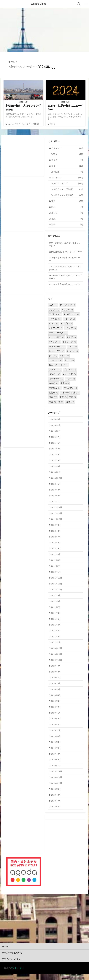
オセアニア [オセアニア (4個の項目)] (55, 332)
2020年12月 (57, 653)
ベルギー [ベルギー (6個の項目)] (54, 378)
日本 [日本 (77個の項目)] (53, 401)
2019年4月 (56, 754)
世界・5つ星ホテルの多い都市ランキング (65, 245)
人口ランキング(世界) (30, 124)
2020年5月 (56, 695)
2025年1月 (56, 447)
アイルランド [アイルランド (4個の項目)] (67, 309)
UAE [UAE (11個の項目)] (53, 309)
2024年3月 (56, 471)
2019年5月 (56, 748)
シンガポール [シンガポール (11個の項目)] (57, 350)
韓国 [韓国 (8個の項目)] (52, 406)
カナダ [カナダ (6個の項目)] (71, 341)
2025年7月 (56, 441)
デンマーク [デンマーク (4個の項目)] (55, 364)
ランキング (67, 178)
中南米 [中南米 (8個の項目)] (53, 387)
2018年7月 (56, 807)
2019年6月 (56, 742)
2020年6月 (56, 689)
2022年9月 (56, 529)
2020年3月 (56, 706)
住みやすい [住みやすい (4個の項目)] (70, 392)
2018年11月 (57, 783)
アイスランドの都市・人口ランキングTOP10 (65, 272)
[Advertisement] (44, 30)
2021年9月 (56, 600)
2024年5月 (56, 465)
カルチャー (67, 148)
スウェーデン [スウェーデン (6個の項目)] (56, 355)
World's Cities (18, 974)
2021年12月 (57, 582)
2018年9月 (56, 795)
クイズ (67, 160)
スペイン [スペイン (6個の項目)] (72, 355)
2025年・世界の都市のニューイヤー (64, 290)
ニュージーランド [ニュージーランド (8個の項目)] (58, 369)
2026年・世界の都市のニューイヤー (64, 263)
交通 (67, 201)
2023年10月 (57, 482)
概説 (67, 219)
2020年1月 (56, 718)
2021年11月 (57, 588)
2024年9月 (56, 453)
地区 (67, 207)
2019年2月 (56, 765)
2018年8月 (56, 801)
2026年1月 (56, 435)
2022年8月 (56, 535)
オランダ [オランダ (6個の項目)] (70, 332)
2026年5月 (56, 423)
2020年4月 (56, 701)
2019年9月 (56, 724)
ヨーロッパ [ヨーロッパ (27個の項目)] (56, 383)
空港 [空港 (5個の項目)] (73, 401)
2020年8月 (56, 677)
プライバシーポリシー (12, 965)
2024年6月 (56, 459)
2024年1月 (56, 476)
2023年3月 (56, 494)
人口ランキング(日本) (68, 196)
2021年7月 (56, 612)
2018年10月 (57, 789)
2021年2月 (56, 642)
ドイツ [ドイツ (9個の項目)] (69, 364)
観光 (68, 154)
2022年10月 (57, 524)
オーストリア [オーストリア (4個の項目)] (56, 341)
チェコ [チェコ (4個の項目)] (64, 360)
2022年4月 (56, 559)
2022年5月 (56, 553)
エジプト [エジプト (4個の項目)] (66, 327)
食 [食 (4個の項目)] (61, 406)
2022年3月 (56, 565)
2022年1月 (56, 577)
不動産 (68, 172)
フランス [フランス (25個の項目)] (55, 373)
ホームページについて (12, 959)
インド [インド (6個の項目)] (53, 327)
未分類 (53, 124)
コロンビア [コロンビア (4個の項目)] (69, 346)
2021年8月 (56, 606)
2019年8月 (56, 730)
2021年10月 (57, 594)
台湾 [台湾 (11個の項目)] (75, 396)
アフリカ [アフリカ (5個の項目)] (67, 314)
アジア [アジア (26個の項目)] (54, 314)
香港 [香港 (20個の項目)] (70, 406)
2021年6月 (56, 618)
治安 (67, 225)
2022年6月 (56, 547)
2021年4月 (56, 630)
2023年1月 (56, 506)
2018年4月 (56, 813)
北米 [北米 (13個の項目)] (65, 396)
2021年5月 (56, 624)
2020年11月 (57, 659)
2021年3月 (56, 636)
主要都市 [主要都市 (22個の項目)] (55, 392)
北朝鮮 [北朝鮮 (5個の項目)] (53, 396)
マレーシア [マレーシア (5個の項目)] (69, 378)
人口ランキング (14, 124)
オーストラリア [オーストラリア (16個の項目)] (58, 337)
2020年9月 (56, 671)
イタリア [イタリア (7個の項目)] (69, 323)
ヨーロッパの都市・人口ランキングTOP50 (65, 281)
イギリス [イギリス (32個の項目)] (55, 323)
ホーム (12, 62)
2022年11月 (57, 518)
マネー (67, 166)
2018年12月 (57, 777)
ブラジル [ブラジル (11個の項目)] (70, 373)
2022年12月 (57, 512)
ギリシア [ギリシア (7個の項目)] (54, 346)
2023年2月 (56, 500)
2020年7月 (56, 683)
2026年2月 (56, 429)
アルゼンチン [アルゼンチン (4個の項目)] (71, 318)
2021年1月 (56, 647)
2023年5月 (56, 488)
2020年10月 (57, 665)
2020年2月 (56, 712)
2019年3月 (56, 759)
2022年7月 (56, 541)
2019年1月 (56, 771)
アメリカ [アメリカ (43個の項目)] (55, 318)
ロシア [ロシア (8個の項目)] (70, 383)
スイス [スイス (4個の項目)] (72, 350)
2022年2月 (56, 571)
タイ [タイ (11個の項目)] (53, 360)
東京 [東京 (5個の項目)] (63, 401)
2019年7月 (56, 736)
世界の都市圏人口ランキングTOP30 (62, 254)
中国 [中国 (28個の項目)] (65, 387)
